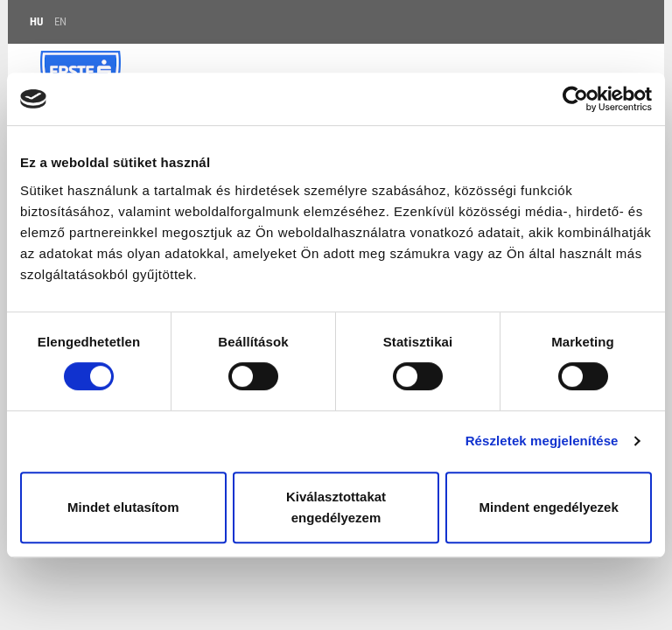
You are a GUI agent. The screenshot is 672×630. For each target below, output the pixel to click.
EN (60, 21)
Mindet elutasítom (123, 507)
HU (36, 21)
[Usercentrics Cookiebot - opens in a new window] (575, 99)
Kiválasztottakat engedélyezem (336, 507)
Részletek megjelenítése (542, 441)
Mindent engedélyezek (549, 507)
